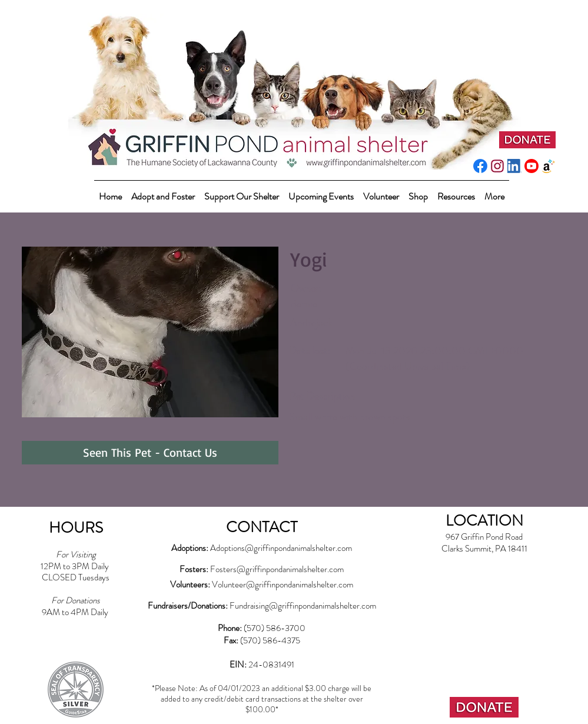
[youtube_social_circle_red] (531, 166)
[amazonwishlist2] (549, 166)
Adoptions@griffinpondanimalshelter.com (281, 548)
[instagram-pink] (497, 166)
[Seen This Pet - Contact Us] (150, 453)
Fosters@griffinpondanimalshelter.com (277, 569)
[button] (242, 191)
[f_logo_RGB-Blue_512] (480, 166)
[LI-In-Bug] (514, 166)
